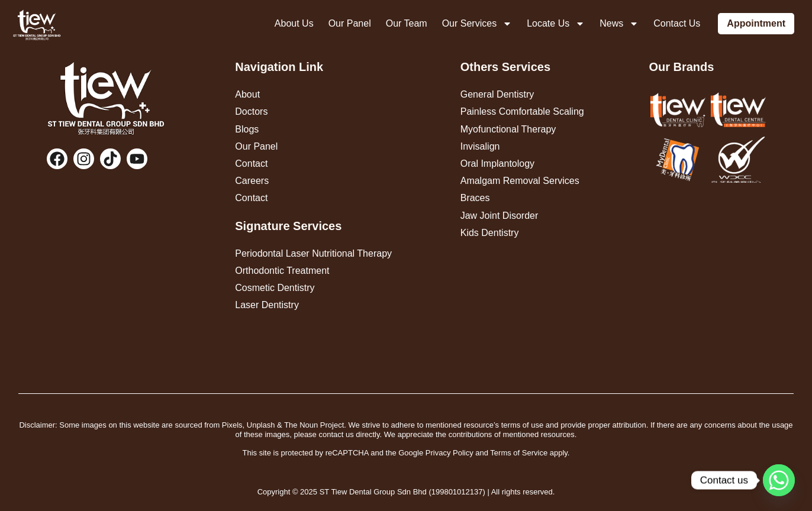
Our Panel (350, 23)
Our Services (477, 24)
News (619, 24)
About (247, 94)
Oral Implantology (497, 164)
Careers (252, 181)
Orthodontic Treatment (282, 271)
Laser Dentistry (267, 305)
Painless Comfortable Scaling (522, 111)
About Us (294, 23)
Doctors (251, 111)
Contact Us (677, 23)
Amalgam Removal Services (520, 181)
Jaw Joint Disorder (500, 216)
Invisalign (480, 146)
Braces (475, 198)
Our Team (407, 23)
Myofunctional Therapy (508, 129)
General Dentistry (497, 94)
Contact (251, 164)
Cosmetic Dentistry (275, 288)
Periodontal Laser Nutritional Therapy (313, 253)
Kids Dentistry (490, 233)
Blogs (247, 129)
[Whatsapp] (779, 480)
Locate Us (556, 24)
